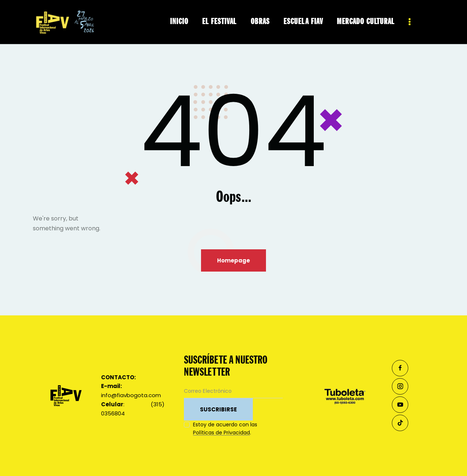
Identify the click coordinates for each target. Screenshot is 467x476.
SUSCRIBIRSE (218, 409)
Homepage (233, 260)
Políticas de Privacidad (221, 433)
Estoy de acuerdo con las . (225, 429)
